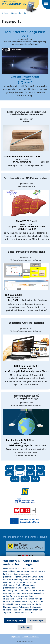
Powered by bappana (25, 641)
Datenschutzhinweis (30, 637)
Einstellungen (37, 621)
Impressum (16, 637)
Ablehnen (25, 627)
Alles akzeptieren (15, 621)
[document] (25, 588)
